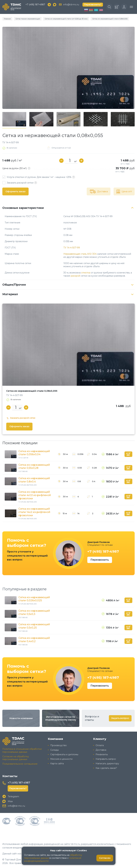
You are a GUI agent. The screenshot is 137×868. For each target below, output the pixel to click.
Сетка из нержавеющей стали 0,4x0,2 (34, 640)
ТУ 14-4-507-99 (72, 248)
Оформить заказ (15, 191)
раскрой (75, 276)
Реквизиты (102, 754)
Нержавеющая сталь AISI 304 (80, 254)
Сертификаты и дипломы (64, 754)
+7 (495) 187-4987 (35, 5)
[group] (68, 68)
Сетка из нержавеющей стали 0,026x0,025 (34, 599)
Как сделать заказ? (106, 768)
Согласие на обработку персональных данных (16, 758)
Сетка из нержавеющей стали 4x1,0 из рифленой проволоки (35, 495)
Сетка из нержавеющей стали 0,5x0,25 (34, 626)
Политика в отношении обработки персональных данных (22, 750)
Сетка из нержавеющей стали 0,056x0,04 (34, 453)
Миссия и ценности (61, 759)
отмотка (86, 273)
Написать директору (107, 764)
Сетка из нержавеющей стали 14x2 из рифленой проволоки (34, 512)
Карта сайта (57, 764)
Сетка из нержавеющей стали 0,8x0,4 (34, 480)
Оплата (100, 745)
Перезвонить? (93, 5)
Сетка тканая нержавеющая (28, 19)
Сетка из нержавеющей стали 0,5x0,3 (34, 612)
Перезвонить (100, 560)
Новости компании (21, 718)
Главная (7, 19)
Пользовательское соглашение (20, 764)
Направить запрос (106, 759)
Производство (59, 745)
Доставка (101, 750)
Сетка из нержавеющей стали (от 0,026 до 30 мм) (66, 19)
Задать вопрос (120, 718)
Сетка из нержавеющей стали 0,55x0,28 (34, 466)
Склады (55, 750)
